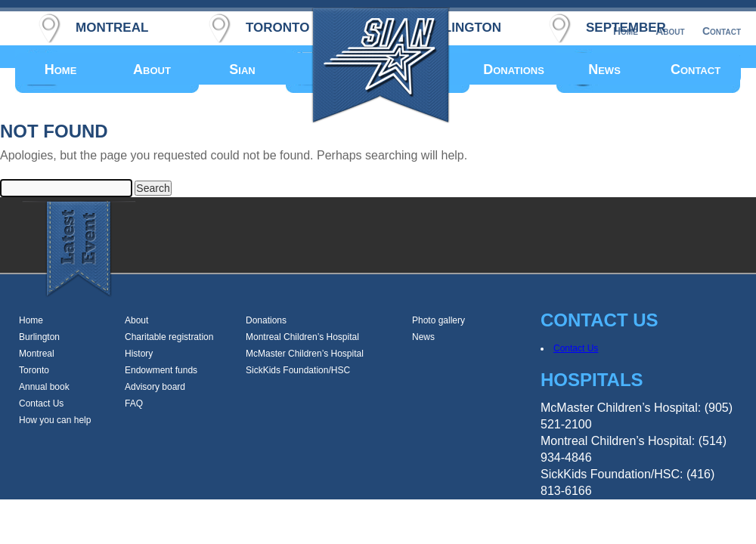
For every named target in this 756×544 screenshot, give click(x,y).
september (626, 25)
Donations (514, 70)
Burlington (39, 337)
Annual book (44, 387)
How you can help (55, 420)
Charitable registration (169, 337)
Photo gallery (438, 320)
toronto (277, 25)
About (152, 70)
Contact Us (41, 403)
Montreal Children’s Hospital (302, 337)
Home (61, 70)
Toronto (34, 370)
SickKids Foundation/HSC (298, 370)
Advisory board (155, 387)
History (139, 354)
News (604, 70)
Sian (242, 70)
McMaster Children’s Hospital (305, 354)
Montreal (37, 354)
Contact (696, 70)
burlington (459, 25)
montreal (112, 25)
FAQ (134, 403)
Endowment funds (161, 370)
